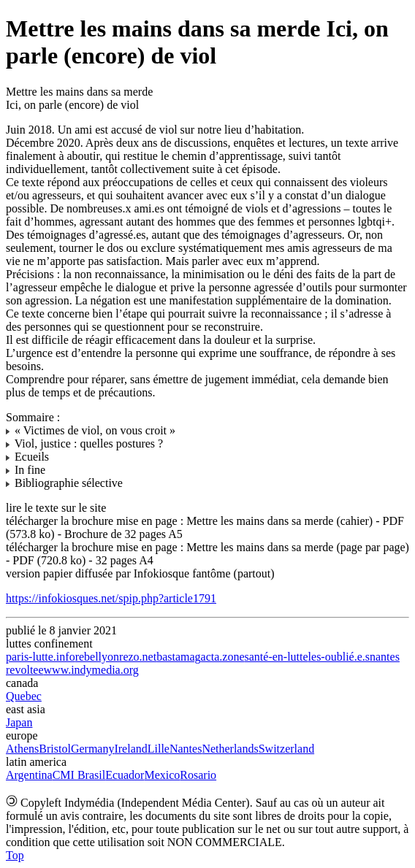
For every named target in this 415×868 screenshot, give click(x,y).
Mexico (162, 775)
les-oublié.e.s (339, 657)
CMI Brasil (79, 775)
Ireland (130, 749)
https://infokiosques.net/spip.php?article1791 (111, 598)
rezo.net (138, 657)
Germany (93, 749)
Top (15, 855)
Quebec (24, 696)
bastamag (178, 657)
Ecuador (125, 775)
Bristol (55, 749)
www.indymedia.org (91, 670)
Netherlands (230, 749)
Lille (159, 749)
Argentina (29, 775)
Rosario (198, 775)
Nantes (186, 749)
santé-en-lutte (277, 657)
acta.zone (223, 657)
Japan (19, 722)
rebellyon (97, 657)
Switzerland (286, 749)
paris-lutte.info (41, 657)
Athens (22, 749)
